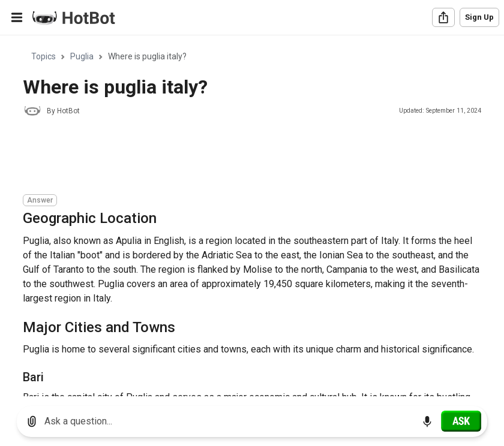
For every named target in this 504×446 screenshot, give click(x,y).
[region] (252, 216)
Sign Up (479, 17)
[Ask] (461, 421)
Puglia (82, 56)
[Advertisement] (241, 157)
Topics (43, 56)
